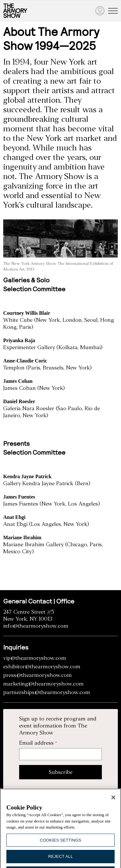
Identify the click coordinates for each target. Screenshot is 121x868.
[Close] (113, 802)
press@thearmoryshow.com (38, 675)
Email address (36, 743)
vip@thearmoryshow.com (35, 658)
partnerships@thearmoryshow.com (47, 692)
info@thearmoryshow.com (36, 626)
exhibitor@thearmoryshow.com (42, 667)
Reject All (61, 861)
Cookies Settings (61, 844)
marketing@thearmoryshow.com (43, 684)
